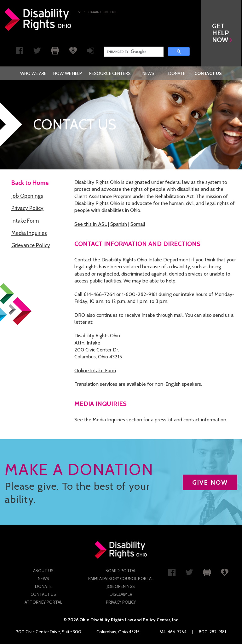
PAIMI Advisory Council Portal (121, 578)
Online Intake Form (95, 370)
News (149, 73)
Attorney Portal (43, 602)
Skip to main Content (98, 12)
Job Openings (27, 196)
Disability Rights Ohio (38, 20)
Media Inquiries (29, 233)
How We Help (68, 73)
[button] (222, 33)
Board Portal (121, 571)
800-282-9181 (212, 632)
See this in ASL (91, 224)
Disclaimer (121, 594)
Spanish (119, 224)
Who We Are (33, 73)
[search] (133, 52)
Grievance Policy (31, 245)
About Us (43, 571)
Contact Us (208, 73)
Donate (177, 73)
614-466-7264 (173, 632)
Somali (138, 224)
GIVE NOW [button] (210, 482)
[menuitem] (33, 73)
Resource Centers (110, 73)
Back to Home (30, 183)
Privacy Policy (27, 208)
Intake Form (25, 221)
